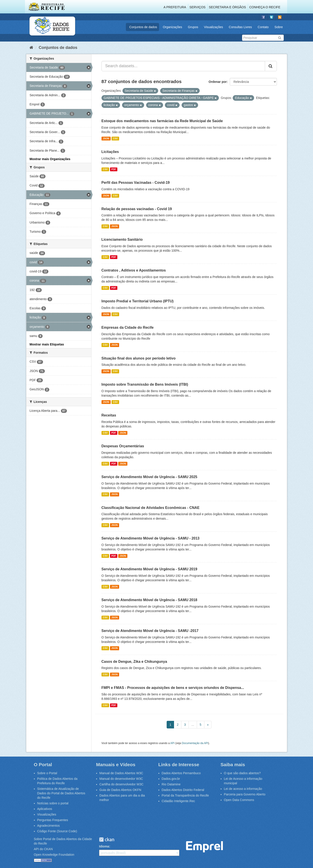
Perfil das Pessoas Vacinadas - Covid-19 (136, 183)
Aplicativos (45, 809)
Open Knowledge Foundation (54, 855)
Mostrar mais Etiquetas (47, 344)
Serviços (197, 7)
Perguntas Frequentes (53, 820)
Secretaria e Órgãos (227, 7)
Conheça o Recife (265, 7)
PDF (114, 169)
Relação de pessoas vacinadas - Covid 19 (137, 209)
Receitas (109, 415)
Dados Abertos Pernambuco (181, 773)
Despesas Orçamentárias (123, 446)
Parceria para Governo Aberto (245, 794)
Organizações (172, 27)
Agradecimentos (49, 826)
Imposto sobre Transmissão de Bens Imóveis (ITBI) (145, 384)
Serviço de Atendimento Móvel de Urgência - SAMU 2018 (149, 600)
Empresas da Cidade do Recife (128, 327)
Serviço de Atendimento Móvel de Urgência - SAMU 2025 (149, 477)
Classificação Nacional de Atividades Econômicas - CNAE (151, 508)
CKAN (107, 840)
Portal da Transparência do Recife (185, 795)
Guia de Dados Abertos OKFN (120, 790)
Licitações (110, 152)
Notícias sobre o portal (53, 803)
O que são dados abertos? (242, 773)
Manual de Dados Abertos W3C (121, 773)
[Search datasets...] (183, 66)
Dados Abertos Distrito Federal (183, 790)
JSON (106, 138)
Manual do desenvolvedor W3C (121, 779)
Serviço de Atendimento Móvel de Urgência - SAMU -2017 (150, 631)
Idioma (104, 846)
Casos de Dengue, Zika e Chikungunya (134, 662)
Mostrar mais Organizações (50, 159)
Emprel (204, 847)
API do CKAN (43, 849)
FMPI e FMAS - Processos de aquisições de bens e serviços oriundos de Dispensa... (173, 688)
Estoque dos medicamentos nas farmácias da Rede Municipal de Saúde (162, 121)
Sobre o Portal (47, 773)
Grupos (193, 27)
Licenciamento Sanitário (122, 239)
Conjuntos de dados (143, 27)
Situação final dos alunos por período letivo (139, 358)
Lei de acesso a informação (243, 789)
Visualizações (213, 27)
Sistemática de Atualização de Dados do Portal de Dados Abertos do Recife (61, 793)
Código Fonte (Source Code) (57, 831)
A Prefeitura (175, 7)
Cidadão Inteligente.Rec (178, 801)
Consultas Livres (240, 27)
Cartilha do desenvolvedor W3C (122, 784)
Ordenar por (218, 82)
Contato (263, 27)
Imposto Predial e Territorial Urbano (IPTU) (138, 301)
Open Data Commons (239, 800)
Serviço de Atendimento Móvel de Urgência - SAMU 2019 (149, 569)
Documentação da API (195, 743)
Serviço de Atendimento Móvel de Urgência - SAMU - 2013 (151, 538)
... (193, 725)
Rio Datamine (171, 784)
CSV (115, 138)
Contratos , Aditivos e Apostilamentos (134, 270)
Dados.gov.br (171, 779)
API (172, 743)
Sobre (279, 27)
